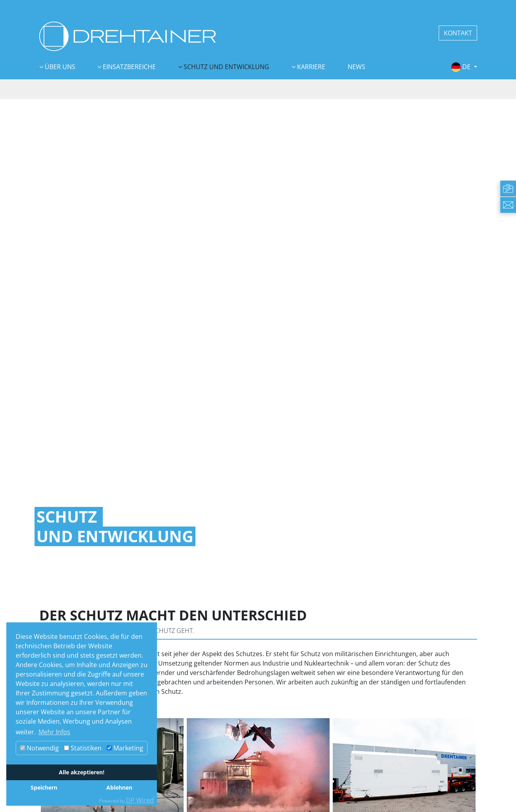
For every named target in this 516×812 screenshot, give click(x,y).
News (356, 67)
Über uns (59, 67)
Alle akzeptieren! (82, 772)
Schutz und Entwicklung (226, 67)
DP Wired (140, 800)
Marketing (125, 748)
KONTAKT (458, 33)
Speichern (44, 787)
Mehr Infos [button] (54, 732)
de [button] (462, 67)
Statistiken (83, 748)
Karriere (310, 67)
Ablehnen (119, 787)
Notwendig (39, 748)
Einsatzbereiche (129, 67)
